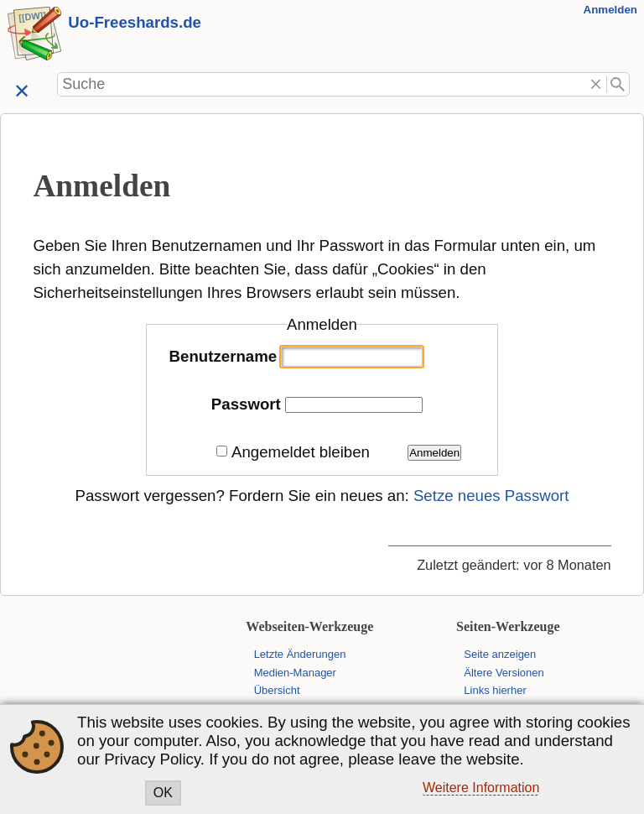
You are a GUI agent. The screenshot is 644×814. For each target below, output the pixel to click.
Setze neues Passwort (491, 496)
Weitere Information (481, 788)
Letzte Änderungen (300, 654)
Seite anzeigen (500, 654)
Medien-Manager (295, 673)
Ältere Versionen (504, 673)
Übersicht (277, 690)
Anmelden (610, 10)
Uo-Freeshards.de (135, 22)
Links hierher (495, 690)
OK (163, 793)
